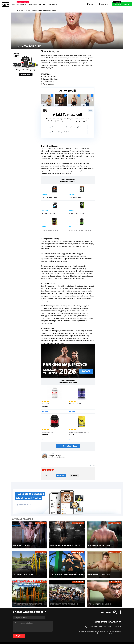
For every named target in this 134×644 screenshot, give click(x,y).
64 (27, 634)
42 (88, 631)
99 (90, 634)
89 (72, 634)
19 (47, 631)
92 (77, 634)
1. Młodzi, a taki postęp (49, 77)
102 (97, 634)
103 (99, 634)
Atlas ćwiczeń (53, 4)
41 (86, 631)
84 (63, 634)
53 (107, 631)
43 (90, 631)
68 (35, 634)
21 (50, 631)
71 (40, 634)
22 (52, 631)
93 (79, 634)
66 (31, 634)
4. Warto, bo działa (48, 84)
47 (97, 631)
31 (68, 631)
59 (118, 631)
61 (22, 634)
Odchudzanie (56, 610)
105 (104, 634)
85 (65, 634)
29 (65, 631)
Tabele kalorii (80, 613)
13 (36, 631)
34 (74, 631)
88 (70, 634)
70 (38, 634)
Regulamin (58, 626)
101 (94, 634)
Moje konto (56, 607)
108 (112, 634)
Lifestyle (55, 615)
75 (47, 634)
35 (75, 631)
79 (54, 634)
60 (120, 631)
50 (102, 631)
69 (36, 634)
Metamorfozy (33, 4)
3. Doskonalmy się (48, 82)
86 (67, 634)
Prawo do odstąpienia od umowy (59, 638)
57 (114, 631)
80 (56, 634)
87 (68, 634)
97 (86, 634)
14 (38, 631)
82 (59, 634)
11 (33, 631)
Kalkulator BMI (80, 605)
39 (82, 631)
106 (107, 634)
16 (42, 631)
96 (84, 634)
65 (29, 634)
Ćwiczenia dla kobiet (82, 602)
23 (54, 631)
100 (92, 634)
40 (84, 631)
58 (116, 631)
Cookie (72, 626)
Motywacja (79, 607)
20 (49, 631)
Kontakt (66, 626)
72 (42, 634)
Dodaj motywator (81, 610)
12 (34, 631)
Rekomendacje (80, 615)
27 (61, 631)
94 (81, 634)
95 (83, 634)
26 (59, 631)
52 (106, 631)
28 (63, 631)
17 (43, 631)
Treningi (31, 607)
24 (56, 631)
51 (104, 631)
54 (109, 631)
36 (77, 631)
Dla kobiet (55, 605)
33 (72, 631)
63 (26, 634)
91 (75, 634)
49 (100, 631)
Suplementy (32, 613)
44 (91, 631)
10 (31, 631)
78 (52, 634)
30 (66, 631)
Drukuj (75, 437)
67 (33, 634)
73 (43, 634)
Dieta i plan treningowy (20, 4)
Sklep (30, 605)
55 (111, 631)
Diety (30, 610)
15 (40, 631)
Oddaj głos (61, 437)
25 (58, 631)
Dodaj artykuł (49, 626)
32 (70, 631)
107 (109, 634)
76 (49, 634)
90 (74, 634)
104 (102, 634)
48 (98, 631)
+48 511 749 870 (115, 583)
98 (88, 634)
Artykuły (43, 4)
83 (61, 634)
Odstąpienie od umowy (78, 638)
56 (113, 631)
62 (24, 634)
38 (81, 631)
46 (95, 631)
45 (93, 631)
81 (58, 634)
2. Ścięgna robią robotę (49, 79)
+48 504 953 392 (95, 583)
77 (51, 634)
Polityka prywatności (83, 626)
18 (45, 631)
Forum (78, 618)
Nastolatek (55, 613)
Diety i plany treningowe (36, 602)
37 (79, 631)
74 (45, 634)
